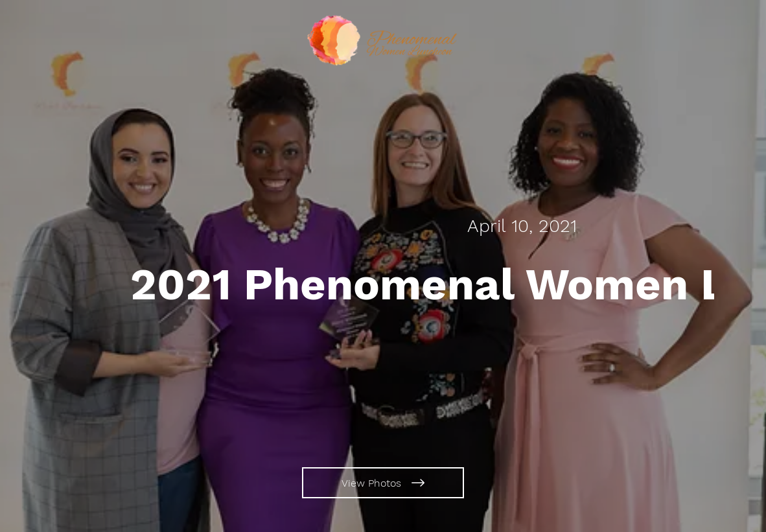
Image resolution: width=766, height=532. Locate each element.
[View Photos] (383, 483)
